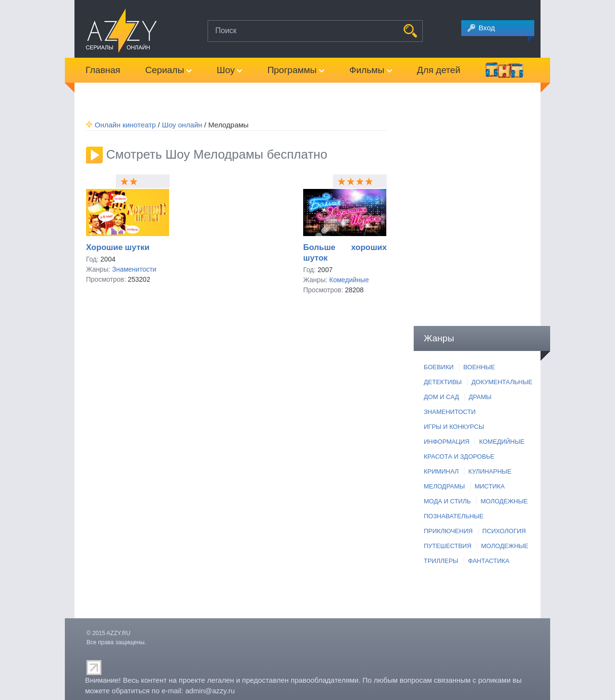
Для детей (439, 70)
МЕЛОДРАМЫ (444, 486)
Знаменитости (134, 269)
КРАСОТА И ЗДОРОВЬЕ (459, 456)
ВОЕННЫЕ (479, 367)
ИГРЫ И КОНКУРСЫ (454, 427)
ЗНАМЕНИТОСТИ (450, 412)
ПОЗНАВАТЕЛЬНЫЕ (454, 516)
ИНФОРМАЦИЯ (447, 442)
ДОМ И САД (441, 397)
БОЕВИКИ (439, 367)
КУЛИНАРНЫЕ (490, 471)
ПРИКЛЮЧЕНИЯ (448, 531)
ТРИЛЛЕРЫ (441, 561)
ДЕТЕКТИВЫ (443, 382)
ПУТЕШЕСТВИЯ (448, 546)
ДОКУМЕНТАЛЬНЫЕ (502, 382)
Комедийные (349, 280)
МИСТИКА (490, 486)
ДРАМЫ (480, 397)
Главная (103, 70)
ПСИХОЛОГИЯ (504, 531)
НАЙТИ (410, 31)
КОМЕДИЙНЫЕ (502, 442)
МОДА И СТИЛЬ (447, 501)
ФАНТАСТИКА (489, 561)
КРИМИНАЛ (441, 471)
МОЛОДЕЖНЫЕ (504, 501)
